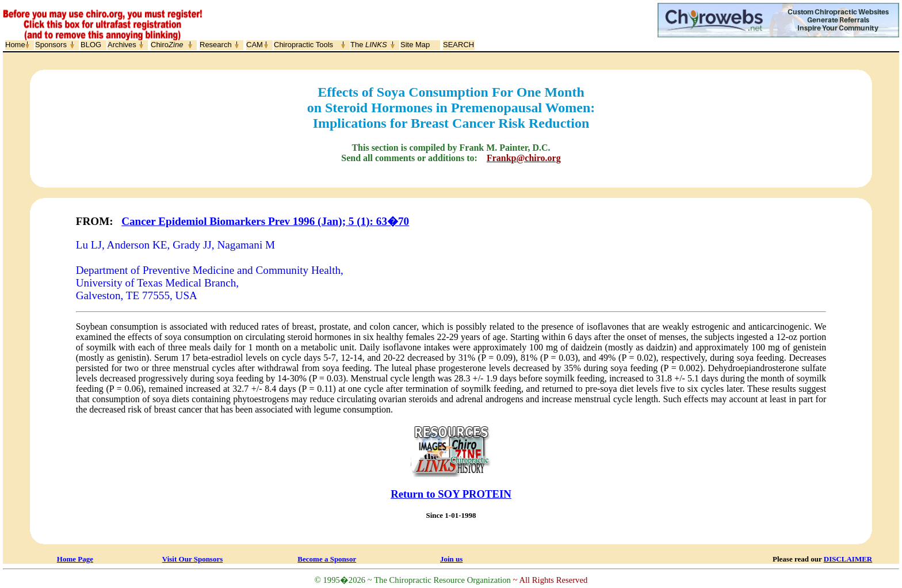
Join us (451, 559)
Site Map (415, 45)
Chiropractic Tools (303, 45)
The (369, 45)
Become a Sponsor (327, 559)
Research (216, 45)
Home (15, 45)
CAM (255, 45)
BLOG (91, 45)
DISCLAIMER (848, 559)
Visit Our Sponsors (192, 559)
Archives (122, 45)
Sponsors (51, 45)
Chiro (167, 45)
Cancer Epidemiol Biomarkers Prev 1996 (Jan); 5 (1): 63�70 (265, 221)
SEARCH (458, 45)
